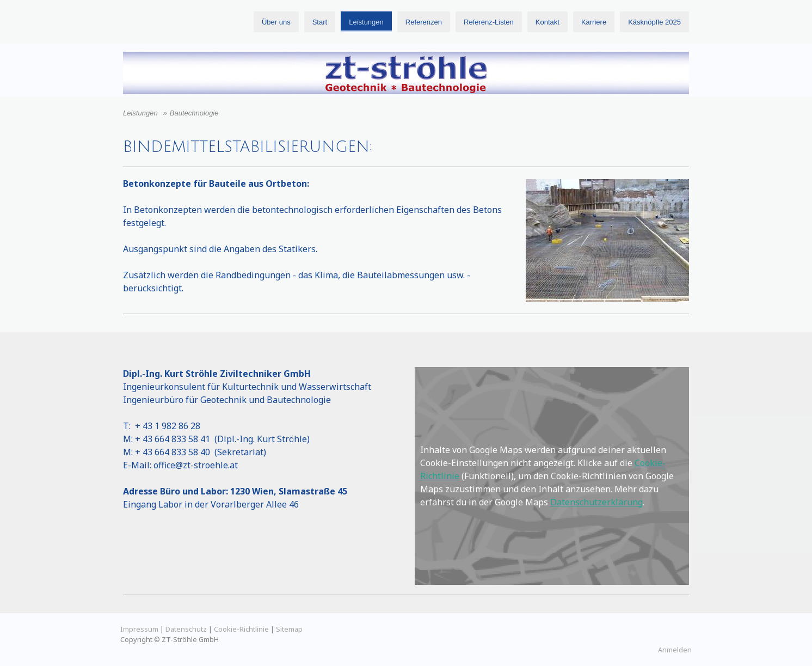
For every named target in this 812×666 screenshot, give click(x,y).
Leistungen (366, 22)
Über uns (276, 22)
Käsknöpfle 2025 (654, 22)
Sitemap (289, 629)
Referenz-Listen (489, 22)
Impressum (139, 629)
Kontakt (548, 22)
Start (320, 22)
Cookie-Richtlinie (241, 629)
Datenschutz (186, 629)
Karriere (594, 22)
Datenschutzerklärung (596, 502)
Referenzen (424, 22)
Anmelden (675, 650)
